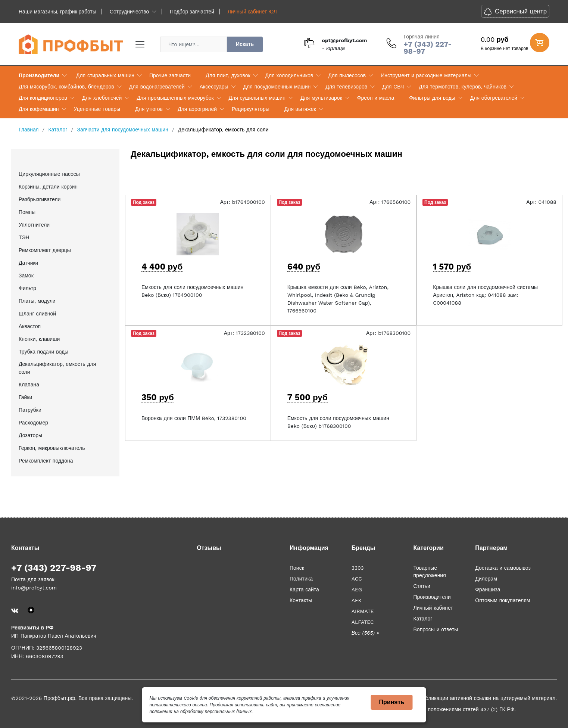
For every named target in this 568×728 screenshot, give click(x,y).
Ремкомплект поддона (46, 461)
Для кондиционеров (43, 98)
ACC (357, 579)
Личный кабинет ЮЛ (252, 12)
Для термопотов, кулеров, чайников (463, 87)
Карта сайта (304, 589)
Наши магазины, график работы (57, 12)
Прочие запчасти (170, 75)
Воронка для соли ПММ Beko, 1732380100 (194, 418)
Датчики (28, 263)
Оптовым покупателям (503, 600)
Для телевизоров (346, 87)
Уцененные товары (97, 109)
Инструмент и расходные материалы (426, 75)
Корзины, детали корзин (48, 187)
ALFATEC (363, 622)
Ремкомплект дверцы (45, 250)
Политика (301, 579)
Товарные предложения (430, 572)
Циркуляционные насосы (49, 174)
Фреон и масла (376, 98)
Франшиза (488, 589)
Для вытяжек (300, 109)
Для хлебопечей (102, 98)
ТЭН (24, 237)
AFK (357, 600)
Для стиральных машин (105, 75)
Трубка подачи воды (43, 352)
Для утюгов (149, 109)
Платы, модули (37, 301)
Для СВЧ (393, 87)
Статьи (422, 586)
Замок (26, 276)
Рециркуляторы (251, 109)
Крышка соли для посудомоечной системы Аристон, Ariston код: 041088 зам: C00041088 (485, 295)
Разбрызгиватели (40, 199)
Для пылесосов (347, 75)
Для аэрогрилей (197, 109)
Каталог (423, 619)
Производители (39, 75)
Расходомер (33, 423)
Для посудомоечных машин (277, 87)
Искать (245, 44)
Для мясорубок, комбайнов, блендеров (66, 87)
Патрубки (30, 410)
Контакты (301, 600)
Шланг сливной (37, 314)
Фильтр (27, 288)
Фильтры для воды (432, 98)
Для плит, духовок (228, 75)
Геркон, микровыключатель (52, 448)
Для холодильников (289, 75)
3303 (358, 568)
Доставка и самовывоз (503, 568)
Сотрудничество (129, 12)
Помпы (27, 212)
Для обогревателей (494, 98)
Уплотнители (34, 225)
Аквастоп (30, 326)
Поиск (297, 568)
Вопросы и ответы (436, 629)
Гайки (25, 397)
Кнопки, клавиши (39, 339)
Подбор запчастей (192, 12)
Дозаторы (30, 435)
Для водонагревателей (157, 87)
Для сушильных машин (257, 98)
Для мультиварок (321, 98)
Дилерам (486, 579)
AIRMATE (363, 611)
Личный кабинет (433, 608)
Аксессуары (214, 87)
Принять (392, 702)
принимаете (300, 705)
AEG (357, 589)
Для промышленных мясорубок (175, 98)
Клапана (29, 385)
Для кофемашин (39, 109)
